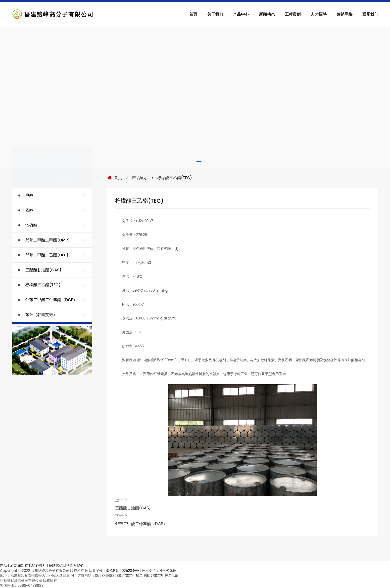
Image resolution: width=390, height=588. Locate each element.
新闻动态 (267, 14)
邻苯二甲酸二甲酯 (136, 576)
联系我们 (370, 14)
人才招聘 (319, 14)
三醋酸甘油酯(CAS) (133, 508)
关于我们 (215, 14)
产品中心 (241, 14)
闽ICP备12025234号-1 (123, 571)
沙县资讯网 (168, 571)
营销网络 (344, 14)
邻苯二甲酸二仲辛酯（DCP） (141, 524)
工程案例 (293, 14)
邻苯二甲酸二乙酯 (165, 576)
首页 (193, 14)
